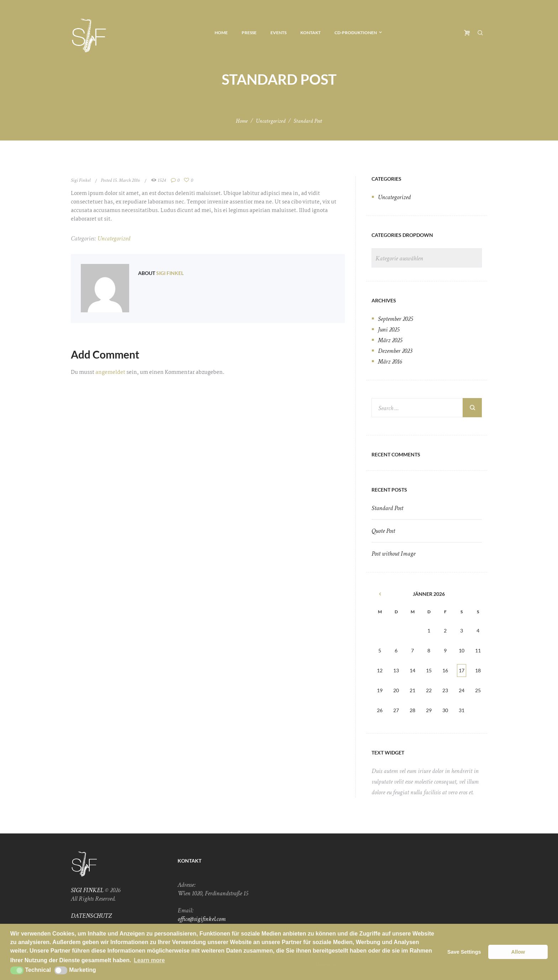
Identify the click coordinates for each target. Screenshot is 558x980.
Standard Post (387, 508)
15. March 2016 (126, 180)
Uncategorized (271, 121)
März (390, 340)
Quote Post (383, 531)
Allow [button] (518, 952)
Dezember (395, 351)
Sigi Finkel (81, 180)
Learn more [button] (149, 960)
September (395, 319)
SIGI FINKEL (87, 890)
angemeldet (110, 372)
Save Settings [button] (464, 952)
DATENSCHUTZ (91, 916)
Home (242, 121)
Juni (389, 330)
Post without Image (393, 554)
